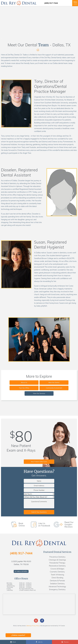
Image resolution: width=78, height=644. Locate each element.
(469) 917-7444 (51, 3)
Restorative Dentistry (57, 566)
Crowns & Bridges (57, 569)
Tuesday (10, 584)
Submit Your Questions (39, 512)
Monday (9, 583)
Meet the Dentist (54, 382)
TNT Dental (62, 626)
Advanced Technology (57, 586)
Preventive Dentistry (57, 557)
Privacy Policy (36, 626)
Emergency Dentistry (57, 589)
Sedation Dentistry (57, 584)
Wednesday (11, 586)
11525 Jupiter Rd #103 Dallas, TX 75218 (21, 563)
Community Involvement (54, 388)
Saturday (10, 590)
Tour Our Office (24, 388)
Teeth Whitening (57, 575)
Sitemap (29, 626)
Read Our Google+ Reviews (64, 524)
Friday (9, 589)
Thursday (10, 587)
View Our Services (39, 393)
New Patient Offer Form (39, 462)
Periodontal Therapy (57, 563)
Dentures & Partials (57, 581)
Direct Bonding (57, 578)
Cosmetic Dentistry (57, 572)
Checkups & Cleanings (57, 560)
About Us (24, 382)
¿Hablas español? (18, 635)
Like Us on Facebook (41, 524)
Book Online (19, 524)
